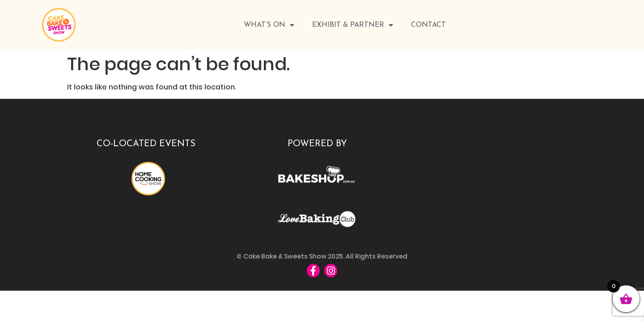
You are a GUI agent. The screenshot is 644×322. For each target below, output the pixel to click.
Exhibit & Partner (353, 25)
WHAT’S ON (269, 25)
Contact (428, 25)
